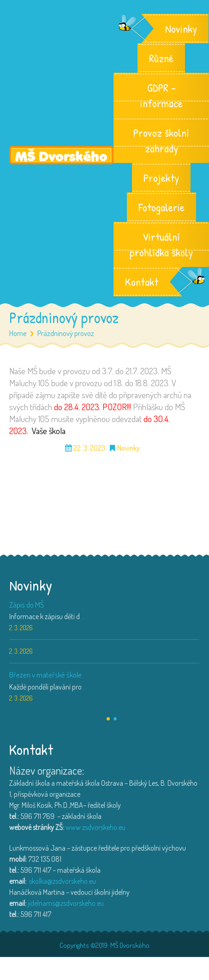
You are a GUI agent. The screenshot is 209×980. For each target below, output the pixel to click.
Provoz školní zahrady (161, 140)
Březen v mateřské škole (45, 675)
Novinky (181, 29)
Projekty (161, 178)
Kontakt (142, 282)
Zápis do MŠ (27, 605)
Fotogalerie (161, 207)
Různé (161, 58)
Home (18, 333)
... (83, 616)
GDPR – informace (161, 95)
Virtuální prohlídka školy (161, 244)
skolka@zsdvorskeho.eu (63, 881)
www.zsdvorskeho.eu (96, 827)
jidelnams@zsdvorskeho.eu (66, 903)
